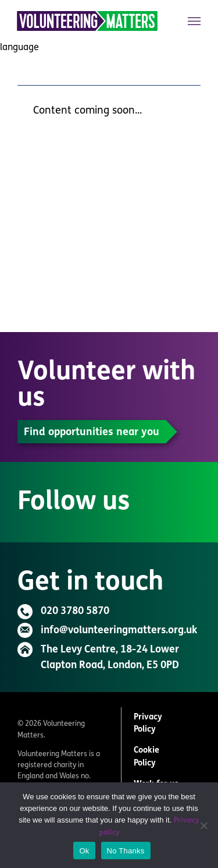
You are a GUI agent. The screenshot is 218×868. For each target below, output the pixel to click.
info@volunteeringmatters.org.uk (119, 631)
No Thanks (126, 851)
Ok (84, 851)
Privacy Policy (148, 724)
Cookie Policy (146, 757)
